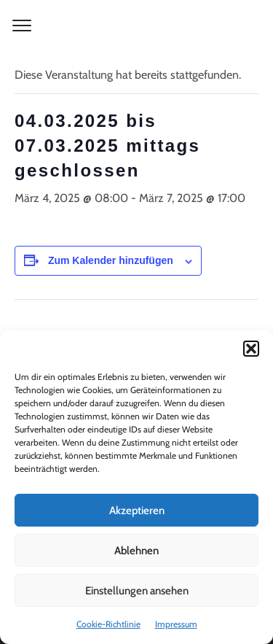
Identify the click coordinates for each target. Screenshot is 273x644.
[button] (251, 349)
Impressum (176, 624)
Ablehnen (136, 551)
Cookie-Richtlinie (108, 624)
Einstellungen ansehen (137, 591)
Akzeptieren (137, 511)
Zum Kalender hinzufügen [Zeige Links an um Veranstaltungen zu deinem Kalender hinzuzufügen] (111, 260)
